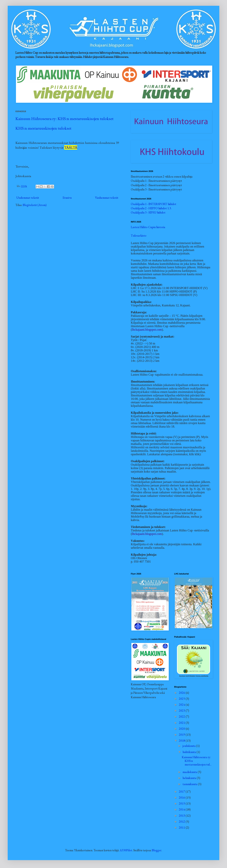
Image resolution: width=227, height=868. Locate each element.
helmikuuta (190, 778)
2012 (182, 822)
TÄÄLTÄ (71, 147)
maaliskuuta (190, 772)
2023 (182, 711)
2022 (182, 717)
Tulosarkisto (139, 236)
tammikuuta (190, 784)
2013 (182, 816)
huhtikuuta (190, 752)
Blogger (157, 850)
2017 (182, 792)
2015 (182, 803)
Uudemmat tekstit (28, 198)
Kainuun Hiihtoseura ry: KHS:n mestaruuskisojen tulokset (64, 119)
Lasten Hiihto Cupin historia (148, 227)
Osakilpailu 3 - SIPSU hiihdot (148, 212)
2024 (182, 705)
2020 (182, 729)
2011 (182, 828)
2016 (182, 798)
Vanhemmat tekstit (107, 198)
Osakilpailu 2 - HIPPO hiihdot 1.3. (151, 208)
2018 (182, 741)
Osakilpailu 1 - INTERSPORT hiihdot (154, 204)
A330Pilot (126, 850)
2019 (182, 735)
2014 (182, 809)
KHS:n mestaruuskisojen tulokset (43, 128)
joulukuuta (189, 746)
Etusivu (67, 198)
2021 (182, 723)
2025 (182, 699)
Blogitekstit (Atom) (35, 205)
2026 (182, 693)
